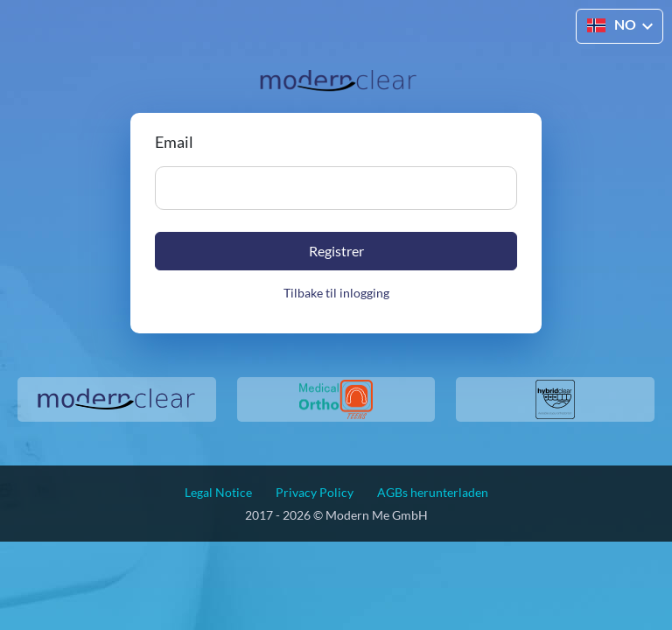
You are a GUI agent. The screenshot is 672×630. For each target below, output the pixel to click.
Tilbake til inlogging (336, 293)
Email (174, 142)
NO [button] (612, 24)
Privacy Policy (315, 492)
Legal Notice (218, 492)
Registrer (336, 251)
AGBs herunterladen (433, 492)
